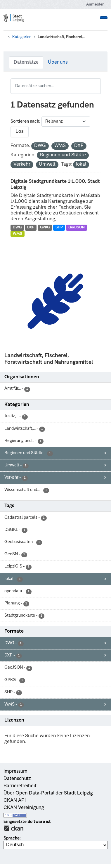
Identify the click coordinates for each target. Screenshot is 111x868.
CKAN (13, 828)
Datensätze (26, 62)
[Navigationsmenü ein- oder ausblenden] (104, 18)
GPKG (45, 228)
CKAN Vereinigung (24, 808)
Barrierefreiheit (20, 786)
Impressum (15, 772)
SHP (59, 228)
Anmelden (95, 5)
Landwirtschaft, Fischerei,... (61, 37)
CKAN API (15, 801)
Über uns (58, 62)
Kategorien (22, 37)
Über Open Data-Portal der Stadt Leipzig (48, 793)
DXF (31, 228)
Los (20, 132)
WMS (18, 234)
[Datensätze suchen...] (56, 86)
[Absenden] (97, 82)
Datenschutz (17, 779)
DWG (17, 228)
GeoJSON (77, 228)
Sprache (12, 838)
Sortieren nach (25, 121)
